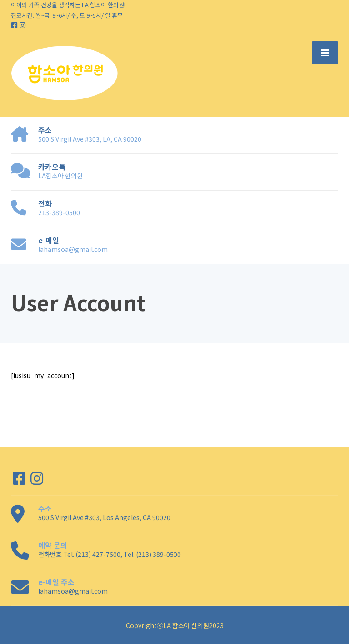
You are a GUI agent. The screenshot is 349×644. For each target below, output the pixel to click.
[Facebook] (15, 25)
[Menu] (325, 53)
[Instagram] (22, 25)
